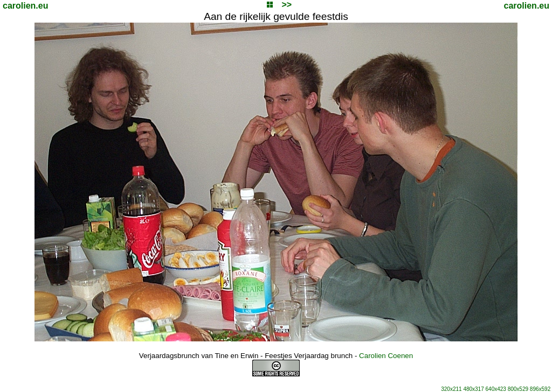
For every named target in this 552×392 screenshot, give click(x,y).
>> (287, 5)
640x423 (496, 389)
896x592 (540, 389)
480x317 (473, 389)
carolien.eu (25, 6)
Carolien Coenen (386, 356)
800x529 (518, 389)
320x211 (451, 389)
